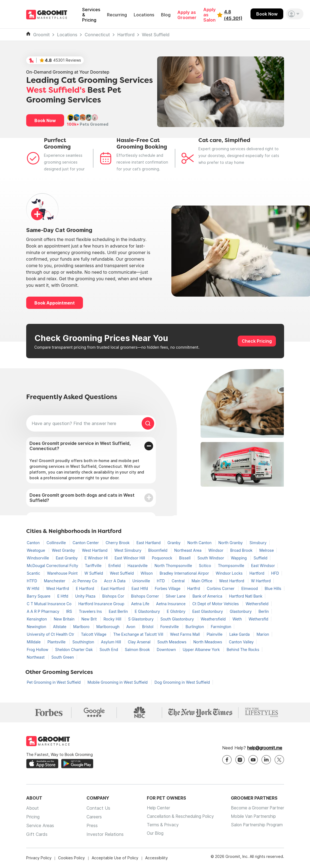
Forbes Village (168, 588)
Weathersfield (214, 619)
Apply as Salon (209, 15)
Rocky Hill (113, 619)
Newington (37, 627)
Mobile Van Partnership (251, 817)
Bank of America (208, 596)
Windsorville (38, 558)
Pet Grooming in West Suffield (54, 682)
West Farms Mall (185, 634)
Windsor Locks (230, 573)
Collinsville (57, 543)
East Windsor (263, 566)
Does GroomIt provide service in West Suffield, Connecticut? (80, 446)
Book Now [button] (45, 120)
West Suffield (156, 35)
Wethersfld (258, 619)
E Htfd (63, 596)
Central (179, 581)
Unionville (142, 581)
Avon (131, 627)
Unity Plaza (86, 596)
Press (90, 826)
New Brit (90, 619)
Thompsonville (232, 566)
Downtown (167, 650)
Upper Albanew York (202, 650)
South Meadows (172, 642)
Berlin (264, 611)
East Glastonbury (208, 611)
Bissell (185, 558)
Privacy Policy (39, 858)
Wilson (147, 573)
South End (109, 650)
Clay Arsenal (140, 642)
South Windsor (211, 558)
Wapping (239, 558)
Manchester (55, 581)
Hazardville (138, 566)
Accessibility (157, 858)
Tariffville (94, 566)
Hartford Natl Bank (246, 596)
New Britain (65, 619)
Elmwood (250, 588)
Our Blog (151, 835)
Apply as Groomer (187, 15)
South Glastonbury (178, 619)
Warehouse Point (63, 573)
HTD (161, 581)
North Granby (231, 543)
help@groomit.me (265, 748)
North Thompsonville (174, 566)
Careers (92, 817)
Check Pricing (257, 341)
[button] (295, 14)
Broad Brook (242, 550)
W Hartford (261, 581)
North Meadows (208, 642)
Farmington (221, 627)
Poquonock (163, 558)
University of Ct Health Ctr (51, 634)
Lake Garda (240, 634)
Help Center (155, 809)
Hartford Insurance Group (102, 604)
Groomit (42, 35)
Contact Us (96, 809)
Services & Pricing (91, 15)
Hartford (126, 35)
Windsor (216, 550)
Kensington (37, 619)
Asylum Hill (111, 642)
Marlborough (108, 627)
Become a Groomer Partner (256, 809)
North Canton (200, 543)
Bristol (148, 627)
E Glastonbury (148, 611)
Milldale (34, 642)
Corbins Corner (221, 588)
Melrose (266, 550)
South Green (63, 657)
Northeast (36, 657)
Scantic (34, 573)
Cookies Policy (71, 858)
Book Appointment (55, 303)
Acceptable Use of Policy (115, 858)
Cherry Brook (118, 543)
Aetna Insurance (171, 604)
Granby (175, 543)
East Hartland (149, 543)
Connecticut (97, 35)
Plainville (215, 634)
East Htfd (140, 588)
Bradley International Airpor (185, 573)
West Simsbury (128, 550)
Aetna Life (141, 604)
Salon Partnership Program (255, 826)
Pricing (33, 817)
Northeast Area (188, 550)
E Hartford (86, 588)
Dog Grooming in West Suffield (182, 682)
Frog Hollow (38, 650)
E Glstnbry (177, 611)
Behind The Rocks (243, 650)
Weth (238, 619)
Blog (166, 15)
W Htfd (34, 588)
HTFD (32, 581)
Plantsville (57, 642)
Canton (34, 543)
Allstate (60, 627)
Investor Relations (103, 835)
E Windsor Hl (97, 558)
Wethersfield (257, 604)
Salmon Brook (138, 650)
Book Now (267, 14)
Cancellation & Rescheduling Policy (178, 817)
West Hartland (95, 550)
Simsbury (258, 543)
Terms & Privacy (159, 826)
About (32, 809)
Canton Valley (241, 642)
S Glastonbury (141, 619)
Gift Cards (37, 835)
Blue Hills (273, 588)
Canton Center (86, 543)
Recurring (117, 15)
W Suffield (94, 573)
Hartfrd (194, 588)
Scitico (206, 566)
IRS (70, 611)
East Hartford (113, 588)
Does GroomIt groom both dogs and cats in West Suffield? (82, 498)
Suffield (260, 558)
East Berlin (119, 611)
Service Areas (40, 826)
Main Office (202, 581)
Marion (263, 634)
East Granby (67, 558)
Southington (84, 642)
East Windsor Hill (130, 558)
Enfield (115, 566)
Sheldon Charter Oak (74, 650)
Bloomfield (158, 550)
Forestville (170, 627)
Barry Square (39, 596)
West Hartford (232, 581)
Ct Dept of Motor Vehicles (216, 604)
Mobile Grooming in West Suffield (118, 682)
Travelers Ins (91, 611)
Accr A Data (115, 581)
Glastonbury (241, 611)
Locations (144, 15)
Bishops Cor (114, 596)
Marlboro (82, 627)
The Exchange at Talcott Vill (139, 634)
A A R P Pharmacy (44, 611)
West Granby (64, 550)
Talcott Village (94, 634)
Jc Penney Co (85, 581)
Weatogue (36, 550)
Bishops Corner (145, 596)
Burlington (195, 627)
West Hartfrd (58, 588)
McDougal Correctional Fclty (53, 566)
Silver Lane (176, 596)
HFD (275, 573)
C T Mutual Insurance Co (50, 604)
